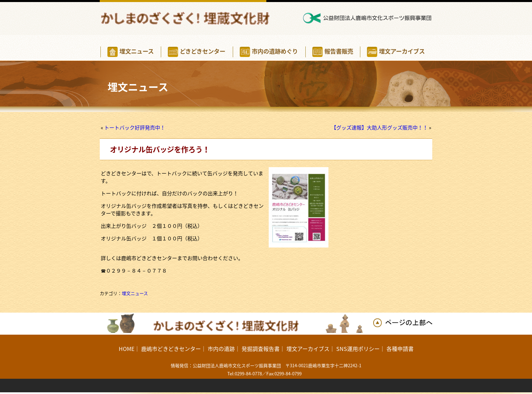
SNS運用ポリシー (358, 349)
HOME (127, 349)
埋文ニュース (135, 293)
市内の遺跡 (221, 349)
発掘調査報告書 (261, 349)
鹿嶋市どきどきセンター (171, 349)
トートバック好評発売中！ (135, 127)
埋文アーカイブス (308, 349)
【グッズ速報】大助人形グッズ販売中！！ (379, 127)
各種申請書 (400, 349)
